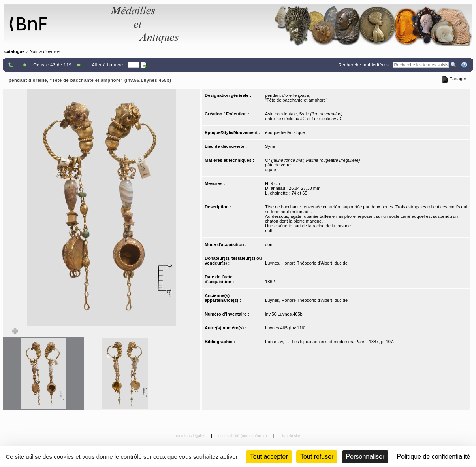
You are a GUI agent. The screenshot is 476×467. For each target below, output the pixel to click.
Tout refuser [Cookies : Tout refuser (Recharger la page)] (317, 457)
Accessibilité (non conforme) (243, 436)
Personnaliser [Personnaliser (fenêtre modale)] (365, 457)
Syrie (270, 146)
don (269, 244)
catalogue (14, 51)
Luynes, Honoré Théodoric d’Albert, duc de (306, 263)
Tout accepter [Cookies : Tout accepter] (269, 457)
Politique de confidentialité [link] (434, 457)
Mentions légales (191, 436)
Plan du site (290, 436)
